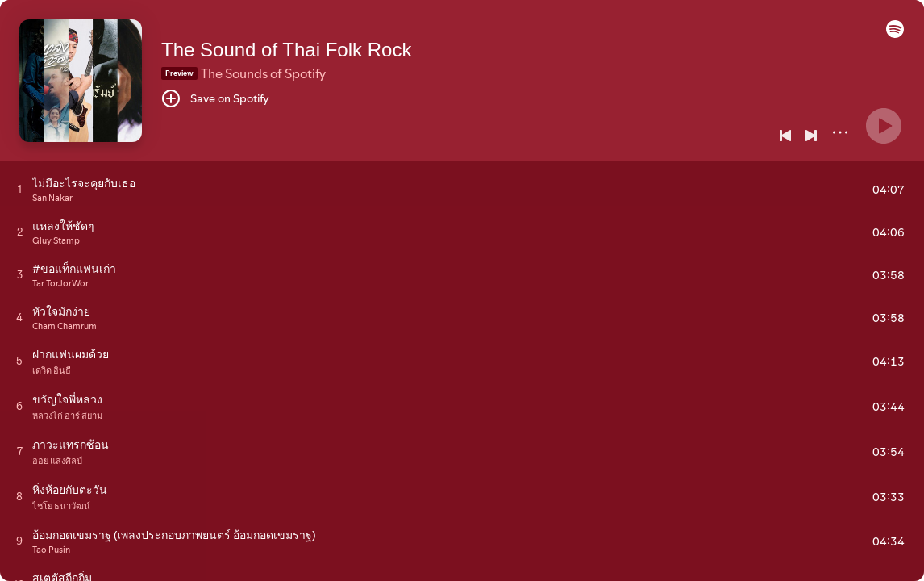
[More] (840, 132)
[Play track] (20, 189)
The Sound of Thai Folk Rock (286, 50)
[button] (895, 34)
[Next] (811, 136)
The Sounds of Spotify (263, 73)
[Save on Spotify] (215, 98)
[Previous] (785, 136)
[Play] (884, 126)
